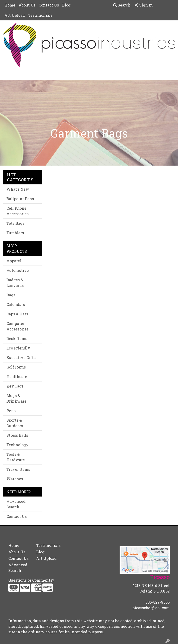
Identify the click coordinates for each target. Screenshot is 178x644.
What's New (18, 189)
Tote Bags (15, 223)
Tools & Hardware (16, 457)
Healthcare (17, 376)
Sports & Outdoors (15, 423)
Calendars (16, 304)
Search (122, 5)
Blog (66, 5)
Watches (15, 479)
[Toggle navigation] (7, 75)
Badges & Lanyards (15, 283)
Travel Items (18, 469)
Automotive (18, 270)
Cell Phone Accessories (17, 211)
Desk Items (17, 338)
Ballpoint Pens (20, 199)
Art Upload (15, 15)
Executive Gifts (21, 357)
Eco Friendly (18, 348)
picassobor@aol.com (151, 608)
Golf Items (16, 367)
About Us (27, 5)
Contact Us (49, 5)
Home (10, 5)
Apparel (14, 261)
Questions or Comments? (31, 580)
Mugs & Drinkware (16, 398)
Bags (11, 295)
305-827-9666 (158, 602)
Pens (11, 411)
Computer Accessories (17, 326)
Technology (17, 445)
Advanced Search (16, 504)
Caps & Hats (17, 314)
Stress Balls (17, 435)
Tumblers (15, 233)
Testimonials (40, 15)
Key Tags (15, 386)
